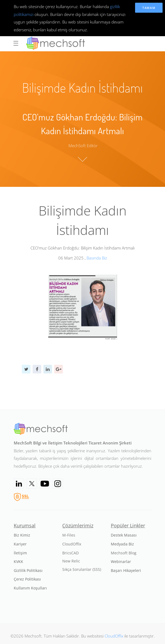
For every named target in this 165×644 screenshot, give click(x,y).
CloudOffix (114, 636)
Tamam (149, 8)
